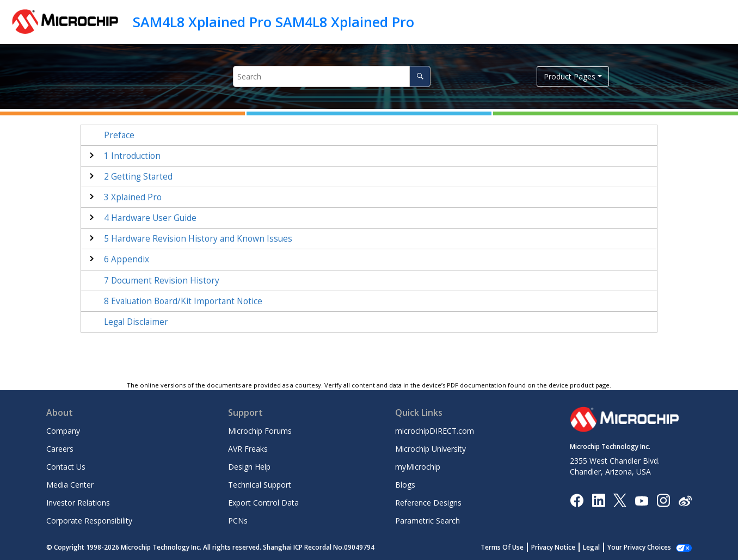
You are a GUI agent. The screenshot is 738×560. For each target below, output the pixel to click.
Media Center (70, 485)
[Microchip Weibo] (685, 500)
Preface (119, 135)
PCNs (238, 521)
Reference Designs (428, 503)
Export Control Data (263, 503)
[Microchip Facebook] (577, 500)
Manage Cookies (645, 547)
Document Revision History (162, 281)
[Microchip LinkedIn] (598, 500)
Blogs (405, 485)
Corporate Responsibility (89, 521)
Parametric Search (428, 521)
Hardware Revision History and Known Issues (198, 239)
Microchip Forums (260, 431)
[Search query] (332, 76)
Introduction (132, 156)
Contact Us (66, 467)
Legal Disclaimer (136, 322)
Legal (603, 547)
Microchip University (430, 449)
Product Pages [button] (570, 76)
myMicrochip (418, 467)
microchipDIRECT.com (435, 431)
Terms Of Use (514, 547)
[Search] (420, 76)
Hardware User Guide (150, 218)
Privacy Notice (565, 547)
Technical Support (260, 485)
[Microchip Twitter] (620, 500)
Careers (60, 449)
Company (63, 431)
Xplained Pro (133, 197)
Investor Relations (78, 503)
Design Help (249, 467)
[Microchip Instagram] (663, 500)
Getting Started (138, 177)
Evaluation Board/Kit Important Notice (183, 301)
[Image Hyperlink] (641, 500)
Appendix (127, 259)
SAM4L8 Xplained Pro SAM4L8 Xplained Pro (273, 22)
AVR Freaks (248, 449)
